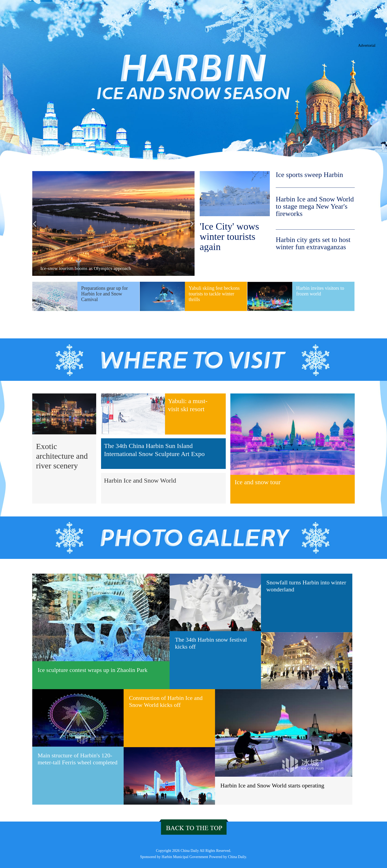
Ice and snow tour (258, 482)
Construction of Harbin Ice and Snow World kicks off (166, 701)
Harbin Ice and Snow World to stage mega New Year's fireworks (315, 206)
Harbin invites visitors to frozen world (320, 291)
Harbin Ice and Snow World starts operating (272, 785)
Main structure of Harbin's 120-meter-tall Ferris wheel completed (78, 759)
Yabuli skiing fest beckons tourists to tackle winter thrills (214, 294)
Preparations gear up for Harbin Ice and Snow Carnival (104, 294)
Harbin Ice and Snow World (140, 480)
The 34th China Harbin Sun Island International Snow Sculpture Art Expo (154, 450)
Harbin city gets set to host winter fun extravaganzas (313, 243)
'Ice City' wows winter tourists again (229, 237)
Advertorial (367, 46)
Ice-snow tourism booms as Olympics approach (86, 268)
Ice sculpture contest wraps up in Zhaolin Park (93, 670)
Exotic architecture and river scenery (62, 456)
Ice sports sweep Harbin (309, 175)
